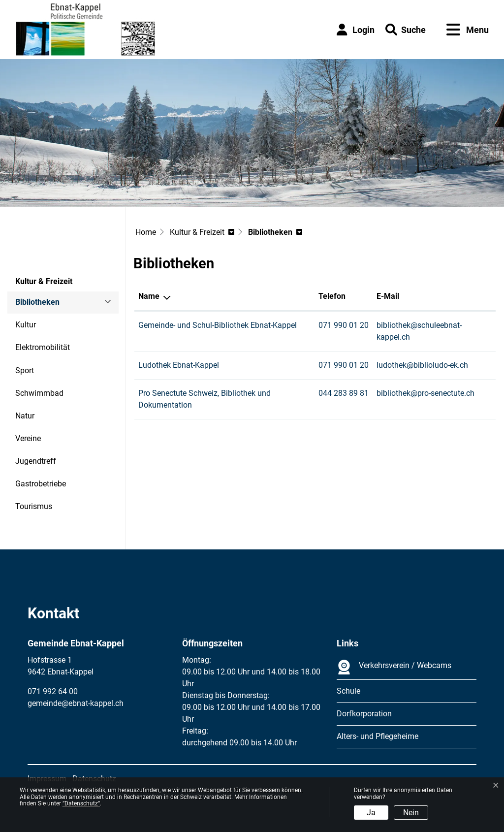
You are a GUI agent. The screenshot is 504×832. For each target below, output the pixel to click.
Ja (371, 813)
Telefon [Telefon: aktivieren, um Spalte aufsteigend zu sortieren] (332, 296)
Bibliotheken (42, 305)
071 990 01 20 (344, 325)
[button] (406, 30)
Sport (25, 370)
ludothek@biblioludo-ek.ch (422, 365)
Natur (25, 416)
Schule (348, 691)
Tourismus (34, 506)
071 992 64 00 (53, 691)
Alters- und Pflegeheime (378, 736)
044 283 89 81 (344, 393)
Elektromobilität (43, 347)
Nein (411, 813)
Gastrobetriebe (41, 484)
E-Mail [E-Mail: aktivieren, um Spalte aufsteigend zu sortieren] (388, 296)
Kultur (26, 325)
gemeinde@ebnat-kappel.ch (76, 703)
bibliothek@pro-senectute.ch (425, 393)
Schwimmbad (39, 393)
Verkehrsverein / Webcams (394, 667)
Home (146, 232)
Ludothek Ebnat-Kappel (179, 365)
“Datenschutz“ (81, 803)
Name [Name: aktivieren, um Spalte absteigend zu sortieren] (149, 296)
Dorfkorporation (364, 714)
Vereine (28, 438)
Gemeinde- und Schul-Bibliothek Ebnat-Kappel (218, 325)
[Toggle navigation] (468, 30)
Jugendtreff (36, 461)
